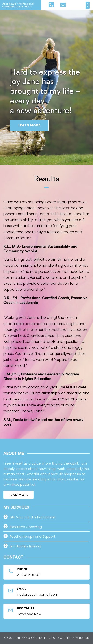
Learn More (29, 125)
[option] (46, 83)
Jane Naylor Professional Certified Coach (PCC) (18, 5)
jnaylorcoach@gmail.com (37, 594)
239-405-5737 (28, 575)
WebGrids (82, 638)
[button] (88, 5)
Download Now (29, 614)
